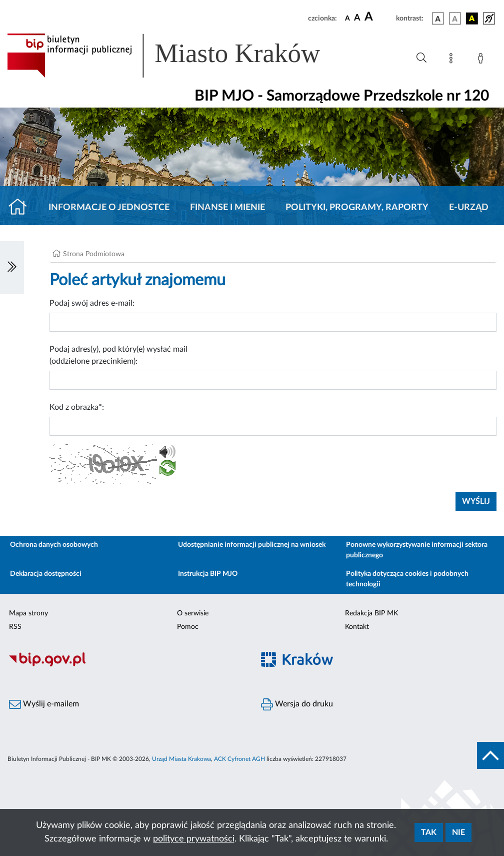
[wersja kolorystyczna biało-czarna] (455, 19)
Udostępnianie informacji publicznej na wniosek (252, 545)
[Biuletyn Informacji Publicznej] (126, 665)
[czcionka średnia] (357, 18)
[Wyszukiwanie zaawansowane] (421, 58)
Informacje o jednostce (109, 208)
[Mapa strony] (453, 60)
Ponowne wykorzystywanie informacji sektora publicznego (417, 550)
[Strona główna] (22, 208)
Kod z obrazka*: (77, 407)
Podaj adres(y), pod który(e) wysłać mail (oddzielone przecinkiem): (118, 355)
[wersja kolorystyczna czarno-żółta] (472, 19)
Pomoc (188, 627)
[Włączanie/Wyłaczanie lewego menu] (12, 268)
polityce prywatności (194, 839)
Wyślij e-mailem (44, 704)
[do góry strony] (490, 755)
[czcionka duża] (379, 17)
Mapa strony (28, 613)
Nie (458, 832)
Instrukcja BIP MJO (208, 574)
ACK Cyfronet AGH (239, 759)
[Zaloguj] (482, 60)
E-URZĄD (469, 208)
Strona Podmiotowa (94, 254)
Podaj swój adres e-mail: (92, 303)
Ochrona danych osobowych (54, 545)
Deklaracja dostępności (46, 574)
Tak (429, 832)
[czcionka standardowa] (347, 18)
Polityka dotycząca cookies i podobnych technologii (407, 579)
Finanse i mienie (227, 208)
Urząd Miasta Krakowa (181, 759)
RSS (15, 627)
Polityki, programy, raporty (357, 208)
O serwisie (193, 613)
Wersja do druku (297, 704)
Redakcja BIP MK (371, 613)
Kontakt (357, 627)
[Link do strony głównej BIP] (178, 56)
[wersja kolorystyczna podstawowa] (438, 19)
